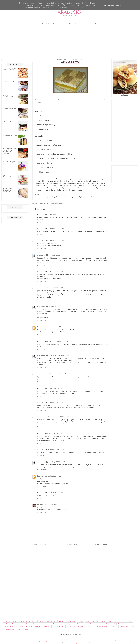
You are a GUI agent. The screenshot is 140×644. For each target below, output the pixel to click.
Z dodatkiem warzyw (95, 624)
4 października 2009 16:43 (59, 355)
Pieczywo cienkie (101, 627)
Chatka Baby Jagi (10, 109)
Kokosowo (71, 621)
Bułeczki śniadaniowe (12, 624)
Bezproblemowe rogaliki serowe (10, 69)
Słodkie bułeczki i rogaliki (31, 624)
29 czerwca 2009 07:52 (54, 327)
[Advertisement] (60, 40)
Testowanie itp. (59, 627)
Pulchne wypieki (59, 624)
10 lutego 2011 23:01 (56, 450)
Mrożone (38, 627)
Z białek (20, 627)
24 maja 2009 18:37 (56, 306)
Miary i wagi (74, 24)
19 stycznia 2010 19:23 (57, 388)
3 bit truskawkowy (9, 176)
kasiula (40, 476)
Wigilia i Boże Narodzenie (76, 624)
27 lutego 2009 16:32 (56, 229)
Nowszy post (40, 545)
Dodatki (90, 627)
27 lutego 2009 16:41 (56, 241)
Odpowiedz (42, 222)
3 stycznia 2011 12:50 (56, 433)
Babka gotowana (10, 135)
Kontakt (94, 24)
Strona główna (50, 24)
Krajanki (47, 627)
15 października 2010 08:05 (58, 417)
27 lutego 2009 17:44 (57, 255)
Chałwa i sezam (23, 629)
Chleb (117, 621)
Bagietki (29, 627)
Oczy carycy (8, 122)
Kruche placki (107, 621)
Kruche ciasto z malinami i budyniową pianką (10, 151)
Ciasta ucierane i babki (28, 621)
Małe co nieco (9, 627)
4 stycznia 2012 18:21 (52, 476)
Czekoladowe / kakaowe (128, 627)
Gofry (69, 627)
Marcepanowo (79, 627)
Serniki (81, 621)
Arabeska (70, 12)
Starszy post (101, 545)
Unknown (41, 327)
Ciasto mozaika (9, 82)
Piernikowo (122, 624)
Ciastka (62, 621)
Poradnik (114, 627)
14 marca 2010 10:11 (56, 403)
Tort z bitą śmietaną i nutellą (8, 190)
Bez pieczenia (127, 621)
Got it (119, 5)
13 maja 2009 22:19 (55, 271)
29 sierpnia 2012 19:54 (49, 505)
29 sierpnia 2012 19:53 (56, 492)
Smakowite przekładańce (48, 621)
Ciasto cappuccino (8, 96)
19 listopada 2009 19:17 (57, 374)
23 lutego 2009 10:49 (56, 214)
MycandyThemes (77, 634)
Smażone (47, 624)
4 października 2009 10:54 (58, 341)
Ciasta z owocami (11, 621)
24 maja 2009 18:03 (55, 288)
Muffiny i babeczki (92, 621)
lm (38, 505)
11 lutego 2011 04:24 (57, 462)
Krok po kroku (9, 629)
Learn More (109, 5)
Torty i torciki (110, 624)
